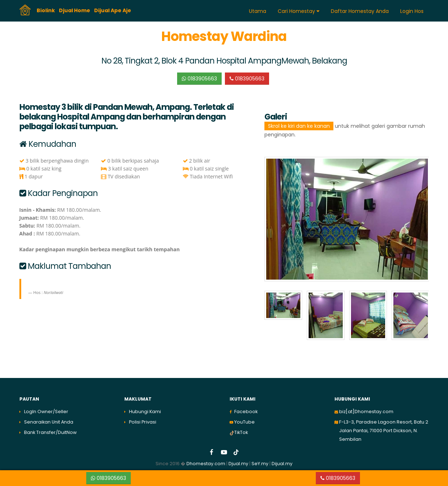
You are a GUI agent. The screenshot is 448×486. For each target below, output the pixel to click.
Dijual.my (282, 464)
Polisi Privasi (143, 422)
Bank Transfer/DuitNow (50, 432)
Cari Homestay (299, 11)
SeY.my (260, 464)
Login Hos (412, 11)
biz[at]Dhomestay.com (366, 412)
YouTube (244, 422)
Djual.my (238, 464)
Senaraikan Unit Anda (49, 422)
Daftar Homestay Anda (360, 11)
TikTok (241, 432)
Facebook (246, 412)
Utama (258, 11)
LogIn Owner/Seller (46, 412)
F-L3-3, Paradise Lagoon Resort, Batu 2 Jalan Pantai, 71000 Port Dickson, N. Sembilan (384, 431)
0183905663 (199, 79)
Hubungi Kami (145, 412)
